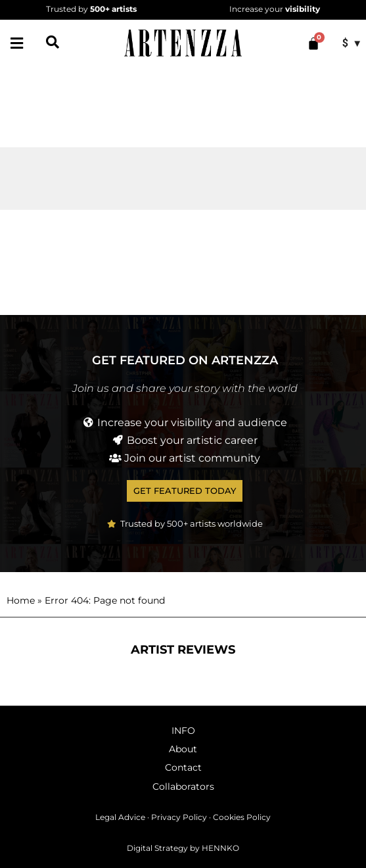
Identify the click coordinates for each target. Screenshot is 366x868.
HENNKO (220, 848)
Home (21, 600)
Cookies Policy (242, 817)
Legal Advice (120, 817)
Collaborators (183, 786)
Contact (183, 767)
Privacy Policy (179, 817)
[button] (16, 44)
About (183, 749)
